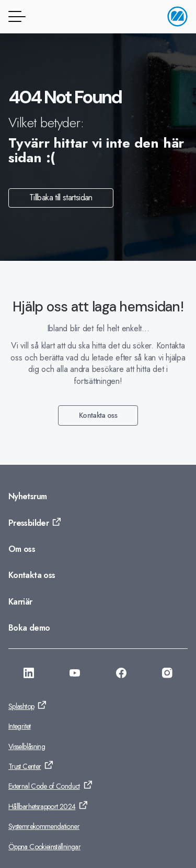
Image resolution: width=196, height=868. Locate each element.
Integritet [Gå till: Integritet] (20, 726)
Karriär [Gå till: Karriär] (20, 602)
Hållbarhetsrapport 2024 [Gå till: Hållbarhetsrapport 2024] (42, 806)
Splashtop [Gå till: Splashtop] (21, 706)
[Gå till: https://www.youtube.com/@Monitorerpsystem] (75, 674)
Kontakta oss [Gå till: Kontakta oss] (98, 415)
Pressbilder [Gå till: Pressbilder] (28, 523)
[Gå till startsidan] (177, 16)
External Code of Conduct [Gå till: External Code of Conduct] (44, 786)
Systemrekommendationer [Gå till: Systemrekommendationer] (44, 826)
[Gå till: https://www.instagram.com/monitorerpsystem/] (167, 674)
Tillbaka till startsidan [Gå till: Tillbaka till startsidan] (61, 197)
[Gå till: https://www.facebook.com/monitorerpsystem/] (121, 674)
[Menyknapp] (15, 16)
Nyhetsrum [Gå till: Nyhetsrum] (27, 496)
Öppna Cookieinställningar (44, 847)
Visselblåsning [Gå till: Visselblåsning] (27, 746)
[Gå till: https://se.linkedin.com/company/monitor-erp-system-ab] (29, 674)
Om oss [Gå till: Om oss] (22, 549)
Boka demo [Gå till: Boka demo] (29, 628)
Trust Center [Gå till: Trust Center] (25, 766)
